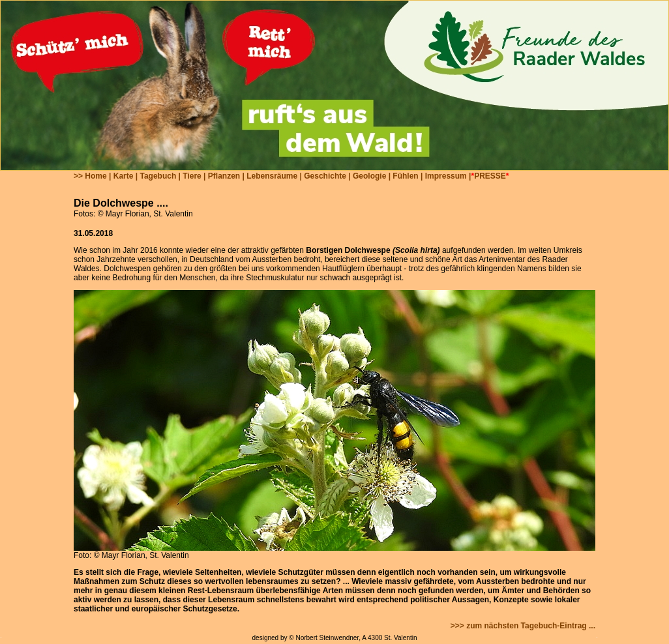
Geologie (369, 176)
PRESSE (490, 176)
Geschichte (325, 176)
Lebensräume (272, 176)
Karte (124, 176)
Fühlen (405, 176)
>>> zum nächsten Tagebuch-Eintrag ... (523, 626)
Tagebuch (158, 176)
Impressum (446, 176)
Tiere (192, 176)
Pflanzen (224, 176)
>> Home (90, 176)
